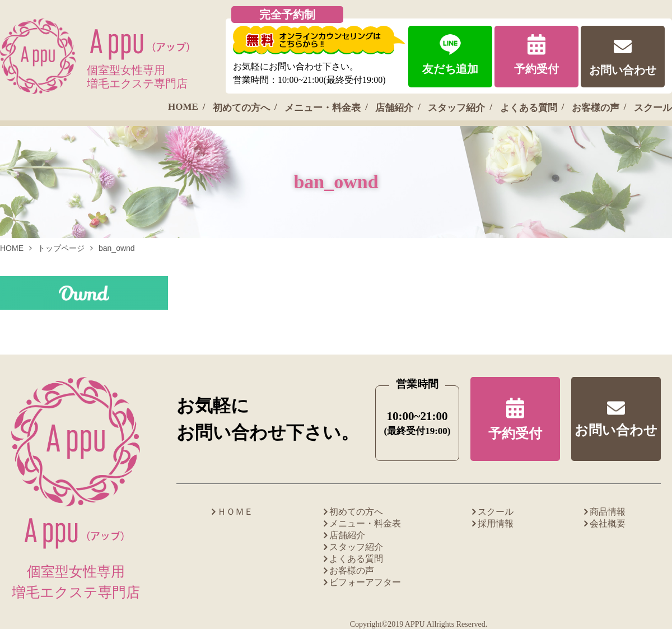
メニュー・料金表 (323, 108)
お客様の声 (596, 108)
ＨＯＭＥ (235, 512)
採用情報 (496, 523)
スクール (653, 108)
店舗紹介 (394, 108)
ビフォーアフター (365, 582)
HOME (183, 107)
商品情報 (608, 512)
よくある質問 (529, 108)
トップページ (61, 248)
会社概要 (608, 523)
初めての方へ (241, 108)
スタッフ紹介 (456, 108)
